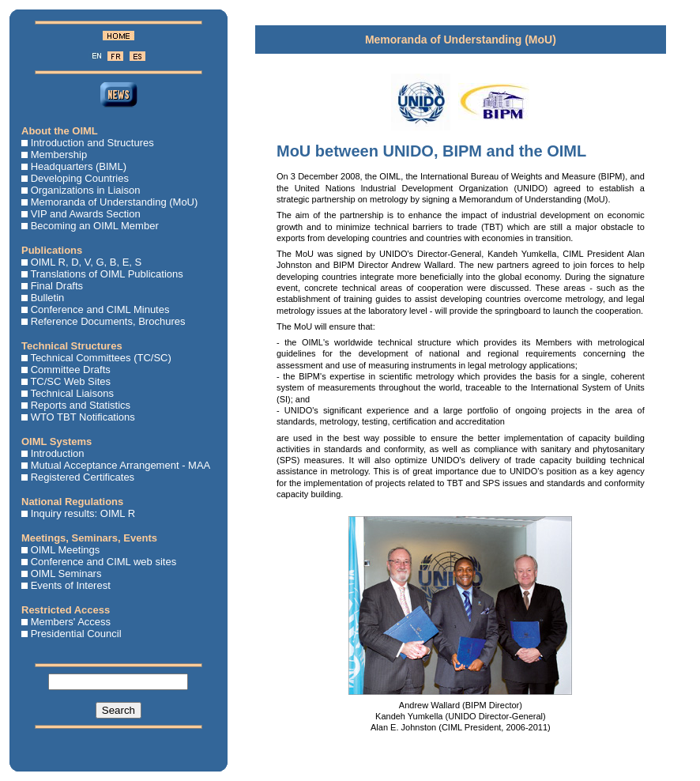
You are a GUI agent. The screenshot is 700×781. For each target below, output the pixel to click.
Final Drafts (57, 286)
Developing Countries (80, 178)
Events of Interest (71, 585)
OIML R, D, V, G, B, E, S (87, 262)
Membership (59, 155)
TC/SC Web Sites (70, 381)
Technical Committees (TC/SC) (100, 358)
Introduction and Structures (92, 143)
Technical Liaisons (72, 393)
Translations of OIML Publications (106, 274)
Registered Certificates (83, 477)
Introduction (58, 453)
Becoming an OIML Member (95, 226)
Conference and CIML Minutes (100, 309)
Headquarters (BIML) (79, 166)
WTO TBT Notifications (83, 417)
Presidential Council (76, 634)
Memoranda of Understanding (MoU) (115, 202)
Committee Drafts (71, 370)
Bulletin (48, 298)
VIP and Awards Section (86, 214)
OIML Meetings (66, 550)
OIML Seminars (66, 573)
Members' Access (71, 622)
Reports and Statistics (81, 405)
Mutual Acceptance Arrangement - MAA (120, 465)
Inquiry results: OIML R (83, 513)
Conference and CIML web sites (104, 562)
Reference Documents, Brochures (108, 321)
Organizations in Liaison (86, 190)
